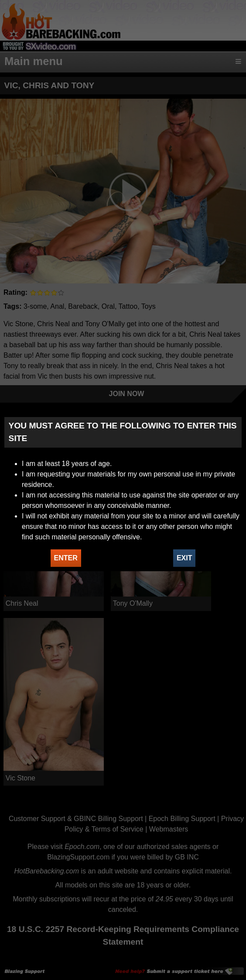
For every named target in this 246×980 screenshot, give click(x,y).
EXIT (184, 558)
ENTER (66, 558)
